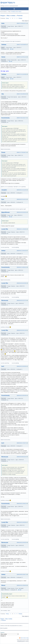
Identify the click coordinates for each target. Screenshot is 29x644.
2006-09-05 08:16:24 (21, 457)
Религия (20, 16)
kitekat (3, 251)
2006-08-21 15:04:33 (21, 251)
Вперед (20, 18)
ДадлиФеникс (6, 212)
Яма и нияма (11, 16)
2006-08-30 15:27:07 (21, 300)
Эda (3, 94)
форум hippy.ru (8, 2)
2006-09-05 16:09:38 (21, 522)
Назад (7, 18)
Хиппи (3, 57)
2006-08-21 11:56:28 (21, 229)
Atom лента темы (25, 638)
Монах (3, 585)
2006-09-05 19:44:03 (21, 542)
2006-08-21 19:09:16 (21, 267)
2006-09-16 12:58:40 (21, 585)
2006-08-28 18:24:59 (21, 283)
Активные (13, 12)
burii (3, 366)
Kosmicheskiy (6, 118)
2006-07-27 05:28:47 (21, 152)
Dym (3, 199)
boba (3, 23)
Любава (4, 45)
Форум (3, 16)
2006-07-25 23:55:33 (21, 94)
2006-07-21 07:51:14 (21, 57)
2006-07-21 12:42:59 (21, 74)
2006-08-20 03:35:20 (21, 212)
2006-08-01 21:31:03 (21, 190)
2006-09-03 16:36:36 (21, 366)
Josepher (4, 190)
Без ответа (19, 12)
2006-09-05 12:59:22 (21, 504)
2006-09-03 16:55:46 (21, 395)
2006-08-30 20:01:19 (21, 330)
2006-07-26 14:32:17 (21, 118)
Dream (3, 152)
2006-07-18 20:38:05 (21, 45)
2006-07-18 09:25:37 (21, 23)
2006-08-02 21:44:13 (21, 199)
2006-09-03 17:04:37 (21, 443)
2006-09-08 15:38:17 (21, 574)
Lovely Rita (5, 229)
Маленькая (5, 300)
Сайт (12, 49)
